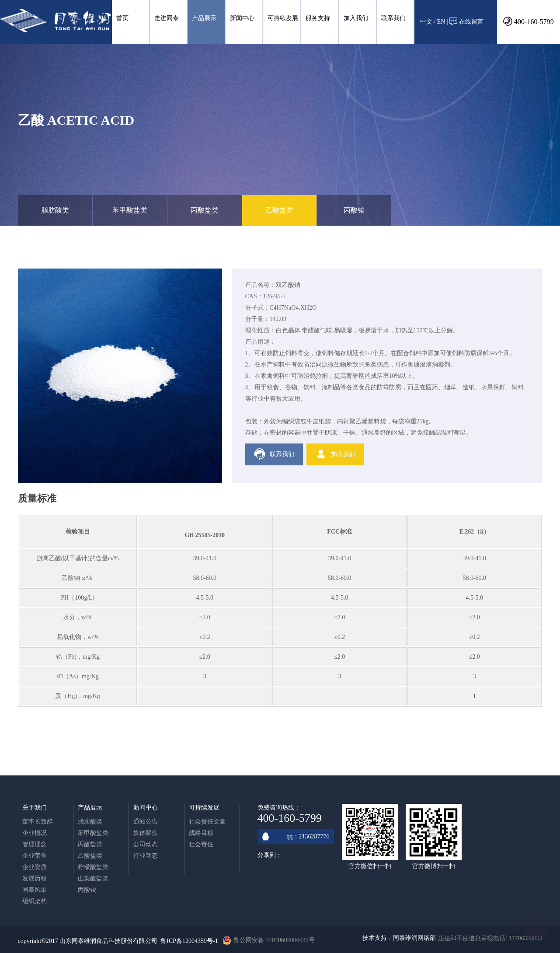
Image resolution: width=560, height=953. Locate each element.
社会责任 (201, 844)
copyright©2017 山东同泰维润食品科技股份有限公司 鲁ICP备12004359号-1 (118, 941)
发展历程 (35, 878)
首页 (122, 18)
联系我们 (393, 18)
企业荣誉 (35, 856)
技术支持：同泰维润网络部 (399, 938)
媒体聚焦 (146, 833)
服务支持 (318, 18)
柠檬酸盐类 (93, 867)
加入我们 (356, 18)
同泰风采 (35, 890)
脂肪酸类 (55, 210)
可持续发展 (283, 18)
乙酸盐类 (279, 210)
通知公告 (146, 822)
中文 (426, 22)
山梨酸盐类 (93, 878)
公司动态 (146, 844)
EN (441, 22)
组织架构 (35, 901)
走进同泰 (167, 18)
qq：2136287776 (296, 836)
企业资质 (35, 867)
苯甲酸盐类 (130, 210)
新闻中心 (242, 18)
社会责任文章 (207, 822)
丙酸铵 (354, 210)
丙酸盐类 (205, 210)
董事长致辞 (38, 822)
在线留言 (466, 21)
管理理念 (35, 844)
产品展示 (204, 18)
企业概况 (35, 833)
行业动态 (146, 856)
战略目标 (201, 833)
